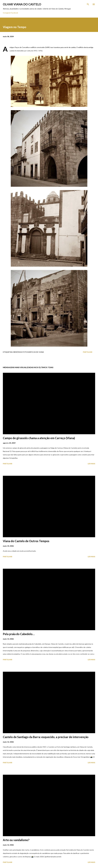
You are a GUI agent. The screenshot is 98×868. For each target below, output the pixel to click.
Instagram (7, 13)
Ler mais (91, 464)
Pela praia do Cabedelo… (19, 634)
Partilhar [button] (88, 352)
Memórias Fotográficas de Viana (29, 352)
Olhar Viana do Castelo (22, 4)
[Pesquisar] (88, 4)
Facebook (14, 13)
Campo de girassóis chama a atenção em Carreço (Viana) (39, 438)
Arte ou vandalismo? (16, 840)
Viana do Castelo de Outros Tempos (26, 541)
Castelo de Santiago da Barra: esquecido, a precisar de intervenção (46, 737)
